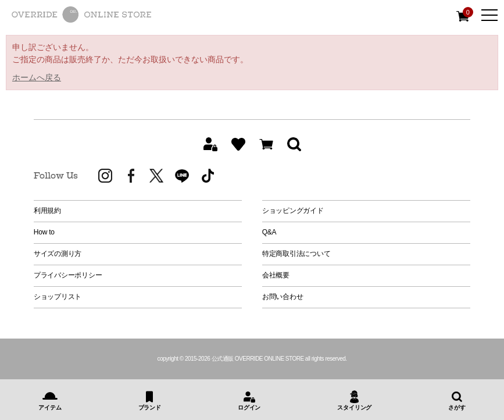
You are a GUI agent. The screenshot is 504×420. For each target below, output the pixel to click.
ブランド (150, 407)
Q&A (269, 232)
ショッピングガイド (293, 211)
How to (44, 232)
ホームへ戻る (37, 77)
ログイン (249, 407)
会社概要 (276, 275)
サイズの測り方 (58, 254)
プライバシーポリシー (68, 275)
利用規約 (47, 211)
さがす (457, 407)
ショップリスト (58, 297)
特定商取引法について (296, 254)
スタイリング (354, 407)
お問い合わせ (283, 297)
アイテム (50, 407)
